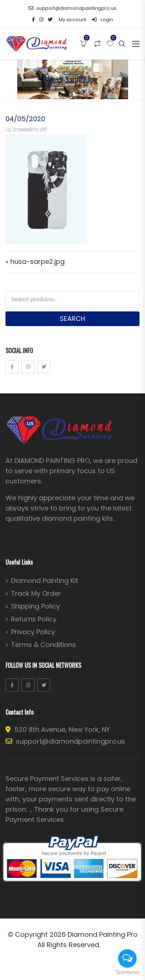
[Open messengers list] (127, 958)
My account (72, 20)
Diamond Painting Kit (45, 581)
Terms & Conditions (43, 645)
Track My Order (36, 594)
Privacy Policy (33, 632)
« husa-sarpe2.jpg (35, 261)
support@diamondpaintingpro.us (72, 8)
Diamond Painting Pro (103, 934)
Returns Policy (34, 619)
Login (102, 20)
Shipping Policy (35, 606)
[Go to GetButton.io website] (127, 972)
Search (72, 319)
